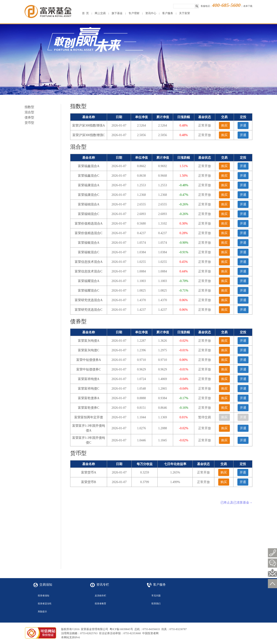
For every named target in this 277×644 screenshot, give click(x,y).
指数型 (29, 107)
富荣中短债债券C (88, 369)
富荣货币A (89, 472)
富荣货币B (88, 482)
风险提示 (42, 612)
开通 (243, 125)
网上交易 (100, 13)
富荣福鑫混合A (89, 166)
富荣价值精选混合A (89, 224)
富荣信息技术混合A (89, 262)
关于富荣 (185, 13)
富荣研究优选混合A (89, 300)
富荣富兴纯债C (88, 350)
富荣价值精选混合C (88, 233)
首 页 (85, 13)
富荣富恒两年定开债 (89, 417)
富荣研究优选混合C (88, 310)
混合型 (29, 112)
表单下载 (248, 6)
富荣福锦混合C (88, 214)
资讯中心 (151, 13)
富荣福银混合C (88, 252)
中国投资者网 (150, 633)
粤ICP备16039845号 (121, 629)
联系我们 (156, 604)
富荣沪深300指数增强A (88, 125)
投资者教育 (100, 604)
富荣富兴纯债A (89, 341)
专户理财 (134, 13)
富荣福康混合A (89, 185)
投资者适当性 (45, 604)
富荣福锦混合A (89, 204)
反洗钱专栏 (100, 596)
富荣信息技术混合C (88, 271)
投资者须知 (44, 596)
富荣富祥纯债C (88, 389)
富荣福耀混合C (88, 291)
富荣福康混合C (88, 195)
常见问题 (156, 596)
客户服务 (168, 13)
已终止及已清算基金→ (236, 503)
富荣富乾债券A (89, 398)
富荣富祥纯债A (89, 379)
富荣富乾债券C (88, 408)
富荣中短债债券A (89, 360)
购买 (224, 125)
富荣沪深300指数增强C (89, 135)
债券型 (29, 118)
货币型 (29, 123)
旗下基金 (117, 13)
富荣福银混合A (89, 243)
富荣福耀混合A (89, 281)
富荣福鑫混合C (88, 176)
